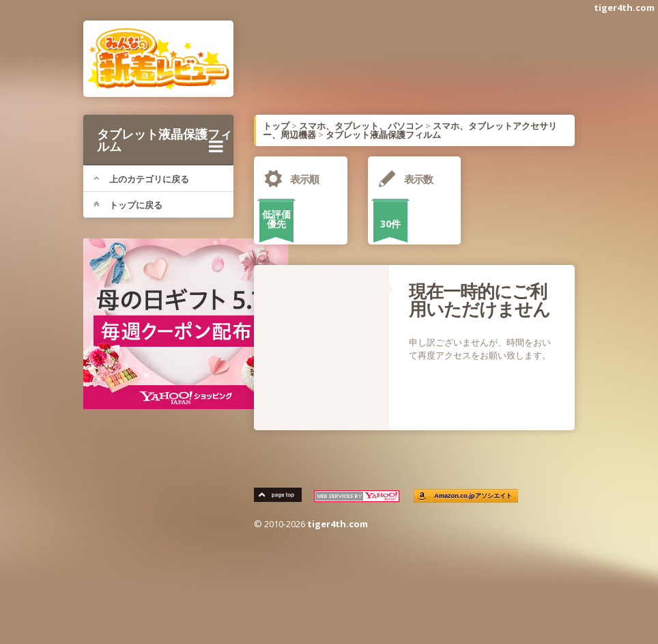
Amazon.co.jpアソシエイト (473, 496)
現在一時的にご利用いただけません (480, 300)
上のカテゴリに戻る (141, 179)
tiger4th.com (624, 8)
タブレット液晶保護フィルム (164, 140)
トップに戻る (128, 205)
